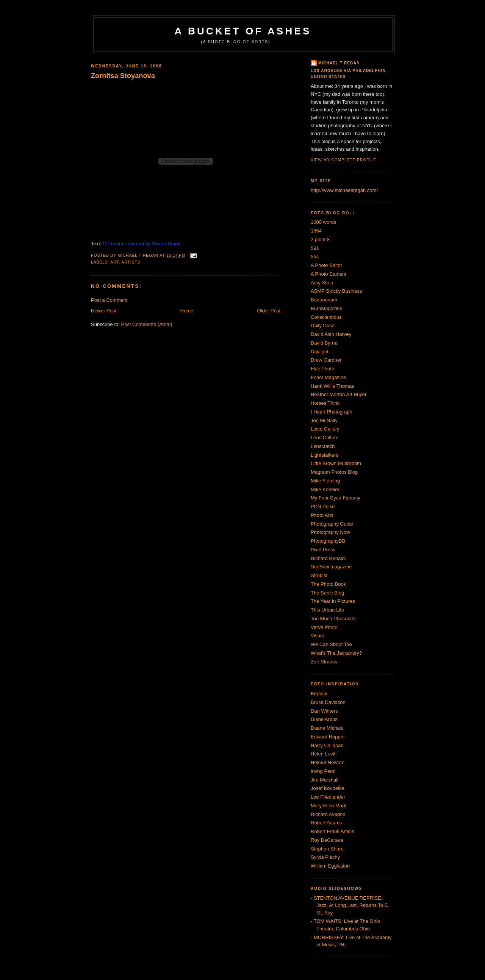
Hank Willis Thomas (332, 386)
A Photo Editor (326, 265)
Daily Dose (323, 325)
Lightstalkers (325, 455)
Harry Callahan (327, 745)
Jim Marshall (325, 780)
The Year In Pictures (333, 601)
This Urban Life (327, 610)
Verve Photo (324, 627)
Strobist (319, 575)
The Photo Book (328, 584)
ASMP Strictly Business (336, 291)
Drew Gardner (326, 360)
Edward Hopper (328, 737)
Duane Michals (327, 728)
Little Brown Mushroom (336, 463)
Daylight (320, 352)
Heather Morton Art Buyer (339, 394)
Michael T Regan (339, 63)
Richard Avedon (328, 814)
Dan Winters (324, 711)
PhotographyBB (328, 541)
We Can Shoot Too (331, 644)
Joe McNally (324, 421)
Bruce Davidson (328, 702)
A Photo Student (329, 274)
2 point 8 (320, 240)
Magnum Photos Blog (334, 472)
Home (187, 311)
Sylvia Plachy (325, 857)
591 (315, 248)
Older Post (269, 311)
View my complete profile (343, 160)
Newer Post (104, 311)
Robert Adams (326, 823)
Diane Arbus (324, 719)
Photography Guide (332, 524)
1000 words (323, 222)
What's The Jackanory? (336, 653)
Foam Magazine (328, 377)
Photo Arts (322, 515)
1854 (316, 231)
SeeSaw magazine (331, 567)
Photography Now (330, 532)
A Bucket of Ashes (243, 31)
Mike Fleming (325, 481)
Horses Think (325, 403)
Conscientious (326, 317)
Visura (318, 636)
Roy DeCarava (327, 840)
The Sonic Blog (327, 593)
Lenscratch (323, 446)
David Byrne (324, 343)
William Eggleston (330, 866)
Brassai (319, 694)
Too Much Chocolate (333, 619)
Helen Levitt (324, 754)
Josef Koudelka (328, 788)
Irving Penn (323, 771)
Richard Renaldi (328, 558)
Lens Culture (325, 438)
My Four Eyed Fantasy (336, 498)
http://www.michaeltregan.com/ (344, 190)
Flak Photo (322, 369)
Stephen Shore (327, 849)
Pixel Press (323, 550)
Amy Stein (322, 283)
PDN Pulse (323, 506)
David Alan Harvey (331, 334)
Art (114, 262)
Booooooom (324, 300)
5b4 (315, 257)
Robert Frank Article (332, 831)
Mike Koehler (325, 489)
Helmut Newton (328, 762)
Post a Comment (109, 300)
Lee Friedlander (328, 797)
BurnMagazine (327, 308)
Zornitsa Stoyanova (123, 76)
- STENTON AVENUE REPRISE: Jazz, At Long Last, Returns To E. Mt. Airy (350, 905)
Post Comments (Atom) (147, 324)
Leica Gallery (325, 429)
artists (131, 262)
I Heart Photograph (332, 412)
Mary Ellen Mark (329, 806)
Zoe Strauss (324, 662)
